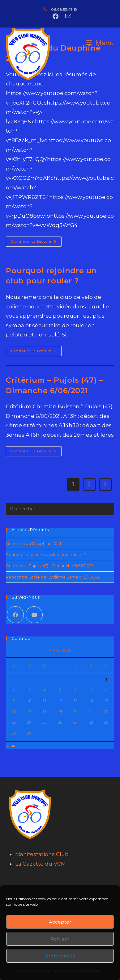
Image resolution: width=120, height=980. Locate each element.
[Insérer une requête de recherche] (60, 509)
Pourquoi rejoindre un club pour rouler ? (46, 554)
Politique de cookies (34, 971)
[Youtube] (34, 615)
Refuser (60, 939)
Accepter (60, 922)
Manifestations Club (42, 854)
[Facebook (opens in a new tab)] (56, 16)
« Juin (11, 745)
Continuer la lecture (36, 240)
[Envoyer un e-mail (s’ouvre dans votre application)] (66, 16)
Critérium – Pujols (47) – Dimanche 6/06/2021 (49, 566)
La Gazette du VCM (41, 864)
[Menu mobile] (100, 43)
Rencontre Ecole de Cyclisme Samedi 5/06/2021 (54, 577)
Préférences (60, 956)
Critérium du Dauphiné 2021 (33, 543)
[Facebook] (15, 615)
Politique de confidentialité (77, 971)
